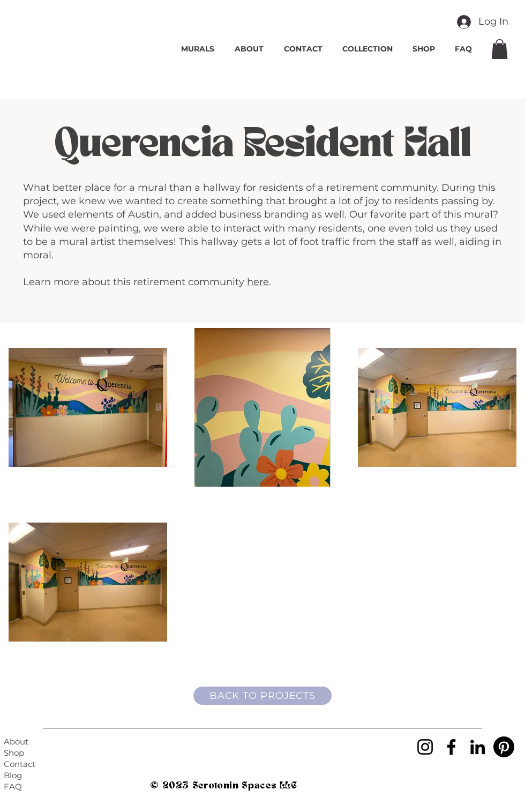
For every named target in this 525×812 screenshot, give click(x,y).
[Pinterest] (504, 747)
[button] (500, 49)
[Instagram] (425, 747)
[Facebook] (451, 747)
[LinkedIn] (478, 747)
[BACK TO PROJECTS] (262, 696)
